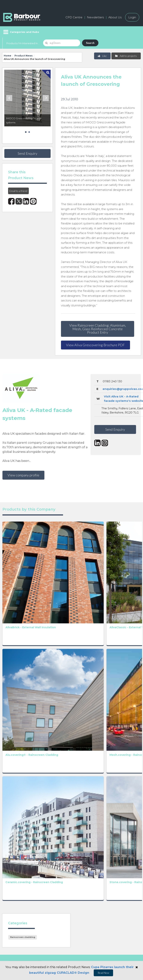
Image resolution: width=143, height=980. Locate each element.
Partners (80, 882)
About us (80, 865)
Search (90, 43)
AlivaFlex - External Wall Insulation (71, 555)
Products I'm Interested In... (23, 43)
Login (132, 17)
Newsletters (95, 17)
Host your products (17, 882)
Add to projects (126, 56)
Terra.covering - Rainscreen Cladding (72, 606)
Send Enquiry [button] (27, 153)
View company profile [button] (23, 475)
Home (8, 56)
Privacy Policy (58, 793)
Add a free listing (15, 874)
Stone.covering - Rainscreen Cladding (45, 657)
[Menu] (21, 32)
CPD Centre (74, 17)
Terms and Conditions (98, 798)
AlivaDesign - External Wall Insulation (128, 555)
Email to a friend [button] (18, 191)
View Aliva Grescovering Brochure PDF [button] (95, 345)
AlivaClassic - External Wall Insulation (43, 555)
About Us (115, 17)
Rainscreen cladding (23, 708)
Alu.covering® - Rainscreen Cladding (16, 606)
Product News (24, 56)
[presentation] (78, 811)
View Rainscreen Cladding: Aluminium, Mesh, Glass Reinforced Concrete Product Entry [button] (98, 329)
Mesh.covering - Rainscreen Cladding (44, 606)
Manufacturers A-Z (17, 865)
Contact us (81, 874)
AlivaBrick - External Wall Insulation (15, 555)
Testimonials (12, 891)
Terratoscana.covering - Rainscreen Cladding (106, 606)
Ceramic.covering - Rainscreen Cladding (18, 657)
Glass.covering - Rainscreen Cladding (72, 657)
